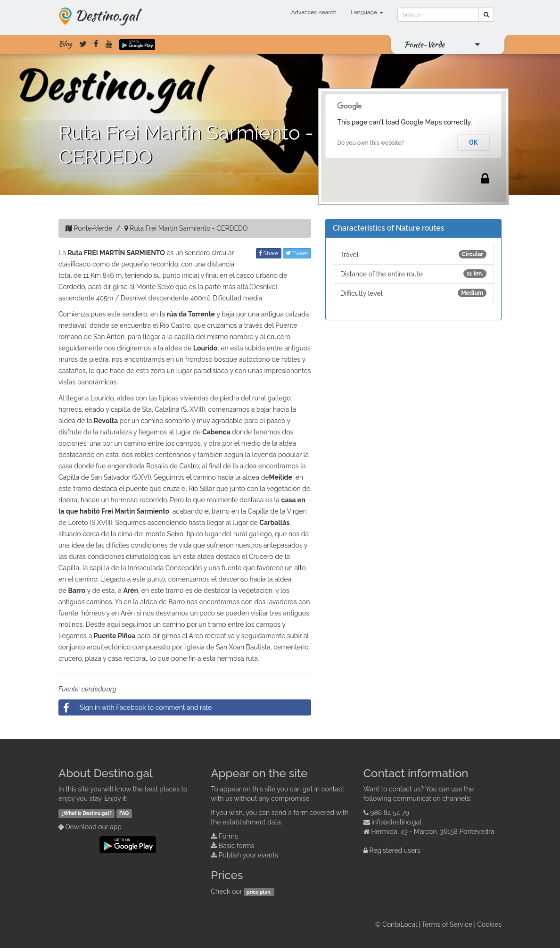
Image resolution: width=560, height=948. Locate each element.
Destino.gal (107, 15)
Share (269, 253)
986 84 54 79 (390, 813)
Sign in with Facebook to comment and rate (135, 707)
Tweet (297, 253)
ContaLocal (399, 924)
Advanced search (314, 12)
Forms (228, 836)
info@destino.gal (396, 822)
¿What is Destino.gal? (86, 813)
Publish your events (248, 855)
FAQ (124, 813)
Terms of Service (447, 924)
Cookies (489, 924)
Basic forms (236, 846)
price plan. (259, 892)
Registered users (395, 850)
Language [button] (367, 12)
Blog (65, 44)
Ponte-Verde (424, 44)
